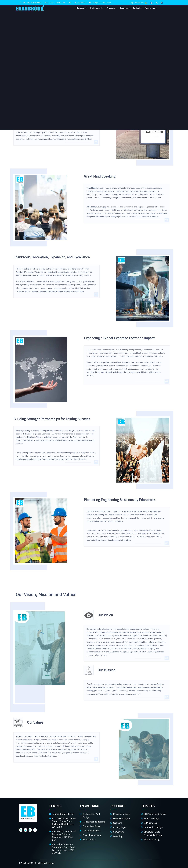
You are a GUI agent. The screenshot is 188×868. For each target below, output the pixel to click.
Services (125, 8)
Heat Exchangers (122, 818)
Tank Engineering (91, 831)
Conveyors (118, 832)
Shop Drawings (151, 818)
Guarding (118, 836)
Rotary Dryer (120, 827)
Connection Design (92, 826)
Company (82, 8)
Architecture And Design (91, 816)
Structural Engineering (94, 822)
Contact (137, 8)
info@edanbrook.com (63, 814)
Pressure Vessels (122, 814)
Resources (151, 8)
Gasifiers (118, 823)
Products (112, 8)
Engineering (97, 8)
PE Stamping (89, 840)
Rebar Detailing (152, 840)
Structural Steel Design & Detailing (153, 833)
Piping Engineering (92, 835)
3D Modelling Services (155, 814)
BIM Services (150, 823)
